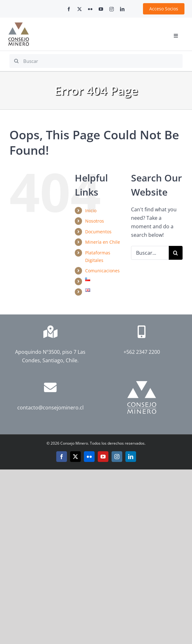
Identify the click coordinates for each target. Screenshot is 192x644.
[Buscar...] (150, 253)
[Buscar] (96, 61)
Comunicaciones (102, 271)
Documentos (98, 232)
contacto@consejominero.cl (50, 408)
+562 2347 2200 (142, 352)
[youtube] (101, 9)
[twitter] (80, 9)
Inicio (91, 211)
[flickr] (90, 9)
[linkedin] (122, 9)
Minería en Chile (103, 242)
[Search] (16, 61)
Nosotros (95, 221)
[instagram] (112, 9)
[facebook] (69, 9)
